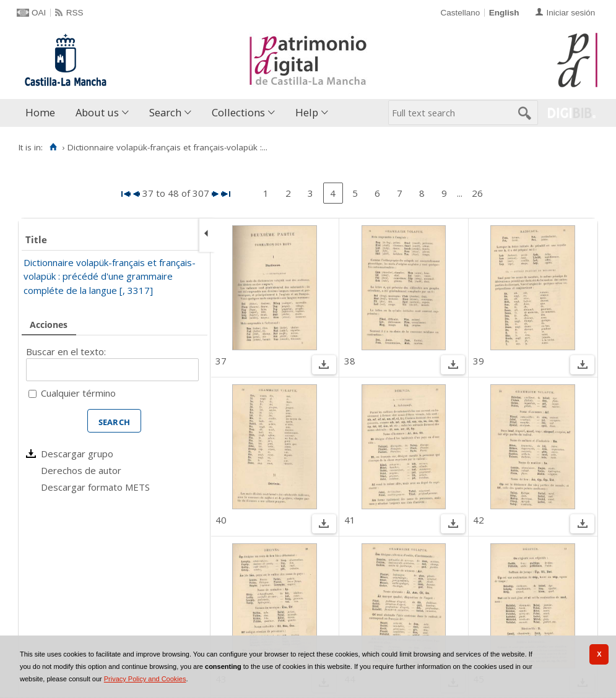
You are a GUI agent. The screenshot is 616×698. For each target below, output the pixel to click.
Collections (238, 112)
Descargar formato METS (95, 487)
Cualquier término (78, 393)
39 (479, 361)
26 (477, 193)
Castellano (460, 13)
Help (307, 112)
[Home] (53, 147)
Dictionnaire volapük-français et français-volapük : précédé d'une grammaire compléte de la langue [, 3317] (110, 276)
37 (221, 361)
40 (221, 520)
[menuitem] (43, 113)
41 (350, 520)
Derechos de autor (81, 470)
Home (40, 112)
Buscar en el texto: (66, 351)
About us (97, 112)
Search (165, 112)
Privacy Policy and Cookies (145, 679)
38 (350, 361)
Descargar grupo (77, 454)
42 (479, 520)
